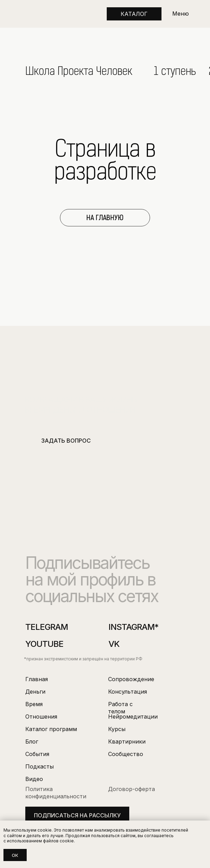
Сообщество (126, 754)
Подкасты (40, 766)
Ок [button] (15, 855)
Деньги (35, 692)
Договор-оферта (132, 789)
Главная (37, 679)
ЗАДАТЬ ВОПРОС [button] (66, 441)
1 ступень (175, 71)
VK (114, 644)
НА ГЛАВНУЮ (105, 218)
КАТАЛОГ (134, 14)
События (37, 754)
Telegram (47, 627)
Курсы (117, 729)
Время (34, 704)
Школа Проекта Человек (79, 71)
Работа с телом (120, 708)
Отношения (41, 717)
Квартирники (127, 741)
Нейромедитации (133, 717)
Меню (181, 14)
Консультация (128, 692)
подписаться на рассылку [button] (77, 815)
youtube (44, 644)
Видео (34, 779)
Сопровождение (131, 679)
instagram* (133, 627)
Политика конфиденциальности (56, 793)
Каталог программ (51, 729)
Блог (32, 741)
